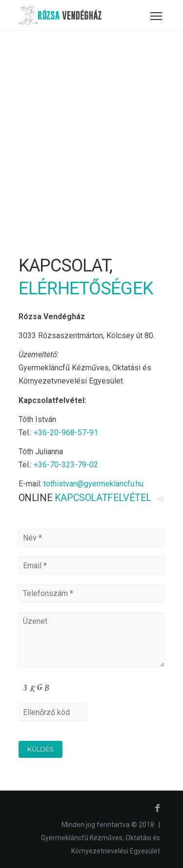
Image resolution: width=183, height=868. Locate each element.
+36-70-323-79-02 (66, 465)
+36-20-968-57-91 (66, 433)
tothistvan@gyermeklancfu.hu (93, 484)
